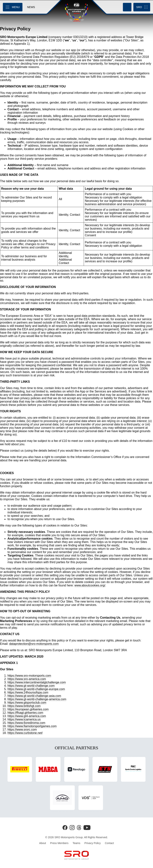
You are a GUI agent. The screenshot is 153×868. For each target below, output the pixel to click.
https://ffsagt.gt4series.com (25, 713)
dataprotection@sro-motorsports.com (34, 644)
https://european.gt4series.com (28, 709)
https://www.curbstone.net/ (25, 733)
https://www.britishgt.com (24, 706)
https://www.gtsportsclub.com (27, 703)
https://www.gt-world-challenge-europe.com (36, 689)
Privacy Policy (93, 843)
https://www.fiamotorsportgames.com (32, 726)
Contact (109, 843)
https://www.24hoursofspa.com (28, 692)
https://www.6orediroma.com (26, 723)
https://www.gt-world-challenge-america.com (37, 699)
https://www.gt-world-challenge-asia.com (34, 696)
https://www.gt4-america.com (27, 716)
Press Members (59, 843)
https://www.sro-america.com (27, 679)
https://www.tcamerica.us (24, 719)
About (43, 843)
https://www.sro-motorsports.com (29, 676)
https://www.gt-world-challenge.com (31, 686)
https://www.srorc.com (22, 730)
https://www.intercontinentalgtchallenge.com (37, 682)
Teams (76, 843)
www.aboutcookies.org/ (90, 585)
